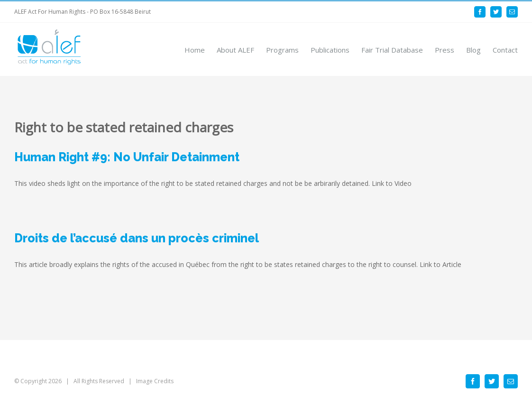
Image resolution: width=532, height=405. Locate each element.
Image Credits (155, 381)
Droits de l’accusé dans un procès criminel (137, 238)
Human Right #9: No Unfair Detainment (127, 157)
